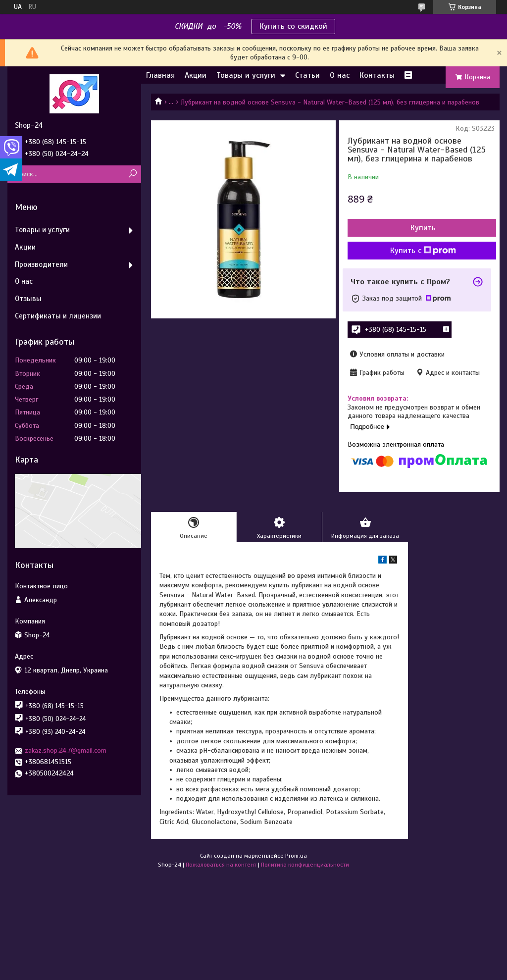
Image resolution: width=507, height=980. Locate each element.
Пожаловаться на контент (221, 865)
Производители (41, 264)
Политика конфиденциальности (305, 865)
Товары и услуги (246, 75)
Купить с (423, 251)
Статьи (307, 75)
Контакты (377, 75)
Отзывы (28, 299)
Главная (160, 75)
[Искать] (132, 174)
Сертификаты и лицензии (58, 316)
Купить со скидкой (293, 26)
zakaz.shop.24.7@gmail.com (66, 750)
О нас (340, 75)
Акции (196, 75)
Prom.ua (296, 856)
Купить (423, 228)
